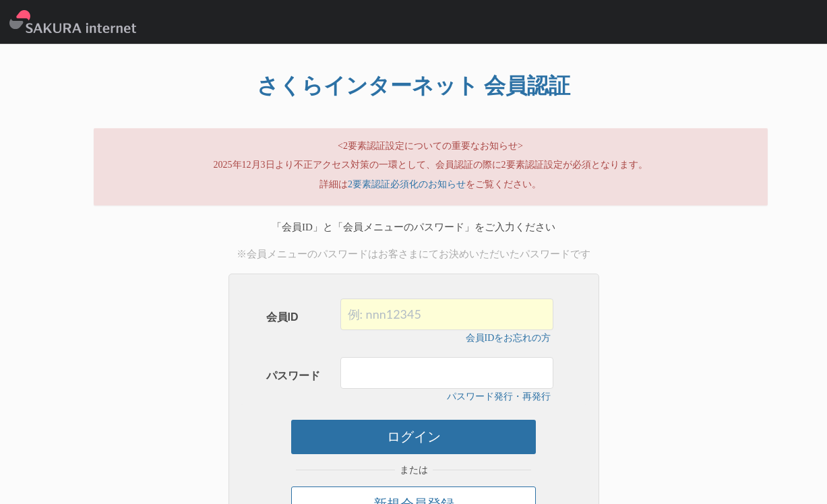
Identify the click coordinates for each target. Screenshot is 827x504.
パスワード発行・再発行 (499, 397)
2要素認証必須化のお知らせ (407, 184)
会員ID (282, 317)
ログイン (414, 437)
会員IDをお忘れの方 (509, 338)
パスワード (293, 376)
